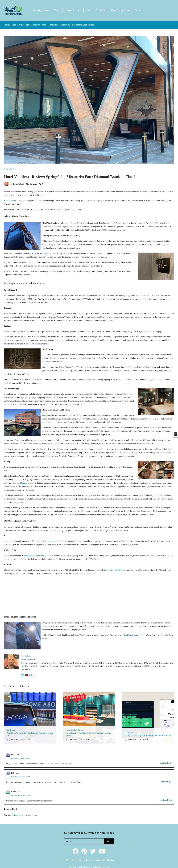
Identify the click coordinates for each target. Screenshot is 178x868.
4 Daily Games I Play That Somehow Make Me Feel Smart (148, 735)
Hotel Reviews (18, 25)
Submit (109, 841)
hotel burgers (22, 483)
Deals (137, 10)
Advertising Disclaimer (106, 860)
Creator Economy (73, 10)
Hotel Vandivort (10, 201)
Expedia (46, 253)
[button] (13, 10)
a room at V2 (53, 541)
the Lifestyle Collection (115, 570)
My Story (70, 860)
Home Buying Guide (120, 10)
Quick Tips (101, 10)
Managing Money (41, 10)
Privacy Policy (85, 860)
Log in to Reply (166, 763)
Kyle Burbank (26, 656)
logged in (18, 815)
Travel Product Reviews (75, 730)
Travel (57, 10)
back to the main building (34, 556)
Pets (88, 10)
